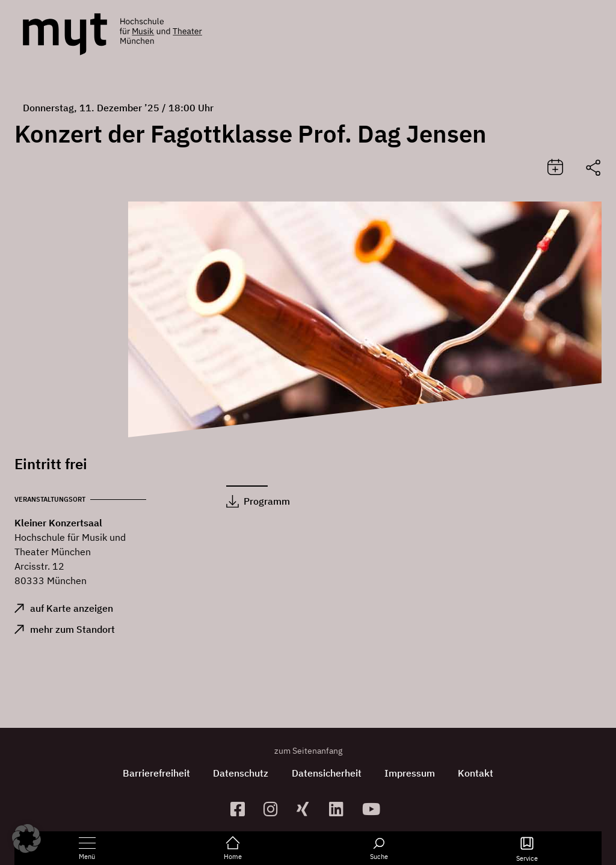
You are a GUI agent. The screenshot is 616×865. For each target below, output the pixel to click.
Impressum (411, 773)
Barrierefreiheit (155, 773)
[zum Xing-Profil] (308, 809)
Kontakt (478, 773)
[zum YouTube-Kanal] (374, 809)
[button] (26, 839)
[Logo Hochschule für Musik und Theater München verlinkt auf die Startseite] (65, 34)
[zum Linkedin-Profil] (341, 809)
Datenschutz (240, 773)
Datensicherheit (327, 773)
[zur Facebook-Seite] (242, 809)
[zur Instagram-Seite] (275, 809)
